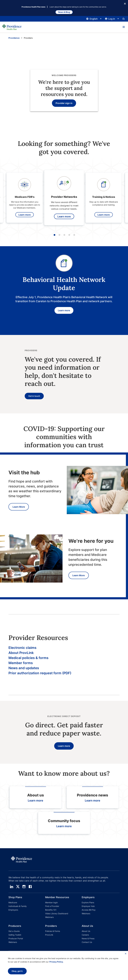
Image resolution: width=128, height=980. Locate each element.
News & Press (88, 938)
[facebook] (30, 887)
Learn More (19, 507)
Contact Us (87, 942)
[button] (124, 27)
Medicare (13, 902)
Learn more (25, 215)
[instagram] (24, 887)
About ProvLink (21, 653)
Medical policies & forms (28, 658)
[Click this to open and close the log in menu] (112, 19)
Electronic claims (22, 648)
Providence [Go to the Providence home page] (14, 38)
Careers (85, 935)
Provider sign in (64, 103)
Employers (13, 910)
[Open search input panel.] (123, 19)
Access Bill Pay (89, 910)
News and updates (24, 668)
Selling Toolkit (15, 935)
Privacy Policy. (56, 962)
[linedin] (12, 887)
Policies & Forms (53, 931)
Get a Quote (14, 931)
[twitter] (18, 887)
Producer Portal (16, 938)
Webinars (49, 917)
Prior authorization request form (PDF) (40, 673)
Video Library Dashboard (57, 913)
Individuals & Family (18, 906)
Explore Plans (88, 902)
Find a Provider (52, 906)
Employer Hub (88, 906)
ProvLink (49, 935)
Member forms (21, 663)
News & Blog (64, 12)
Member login (51, 902)
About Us (86, 931)
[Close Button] (125, 3)
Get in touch (34, 396)
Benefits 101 (51, 910)
